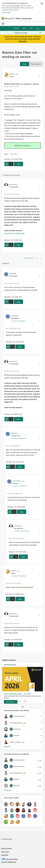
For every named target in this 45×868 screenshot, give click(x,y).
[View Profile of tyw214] (12, 74)
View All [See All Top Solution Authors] (7, 746)
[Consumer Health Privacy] (23, 862)
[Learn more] (11, 702)
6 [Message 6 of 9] (14, 507)
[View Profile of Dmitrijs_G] (14, 433)
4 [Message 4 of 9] (12, 594)
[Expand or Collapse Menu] (3, 24)
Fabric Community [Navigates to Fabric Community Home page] (24, 18)
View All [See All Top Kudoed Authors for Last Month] (7, 790)
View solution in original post (14, 233)
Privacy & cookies (6, 848)
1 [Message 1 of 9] (10, 159)
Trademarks (5, 855)
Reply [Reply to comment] (19, 245)
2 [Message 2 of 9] (10, 639)
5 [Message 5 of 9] (12, 462)
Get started (23, 41)
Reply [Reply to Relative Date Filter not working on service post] (19, 164)
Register (17, 28)
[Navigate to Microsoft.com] (7, 19)
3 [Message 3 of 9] (10, 240)
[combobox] (28, 33)
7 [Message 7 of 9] (15, 552)
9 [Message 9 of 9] (12, 342)
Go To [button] (38, 28)
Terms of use (5, 852)
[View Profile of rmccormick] (16, 481)
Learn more (6, 12)
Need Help (14, 154)
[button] (25, 64)
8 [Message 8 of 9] (10, 297)
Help (31, 28)
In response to (18, 321)
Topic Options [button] (36, 64)
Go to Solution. (25, 146)
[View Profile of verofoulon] (13, 273)
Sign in (24, 28)
